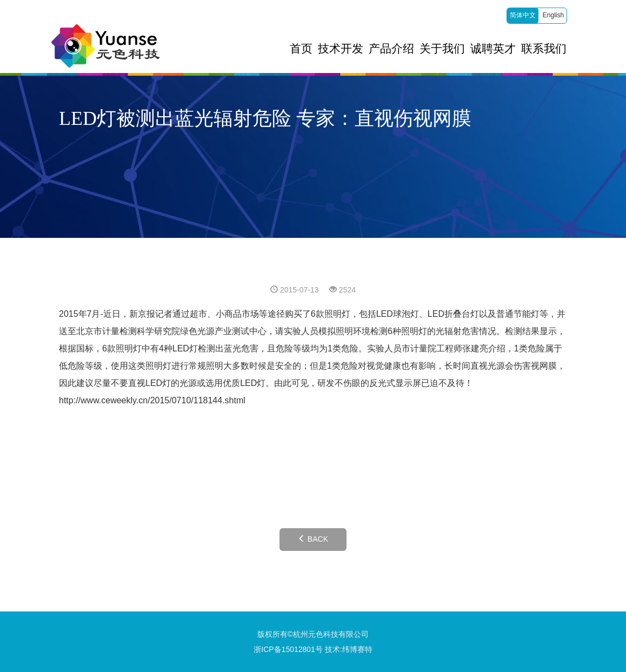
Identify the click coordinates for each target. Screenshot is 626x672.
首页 (301, 49)
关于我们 (442, 49)
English (553, 15)
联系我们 (544, 49)
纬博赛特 (357, 649)
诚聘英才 (493, 49)
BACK (313, 539)
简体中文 (523, 15)
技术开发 (341, 49)
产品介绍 (391, 49)
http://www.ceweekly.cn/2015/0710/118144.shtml (152, 400)
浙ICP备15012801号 (288, 649)
